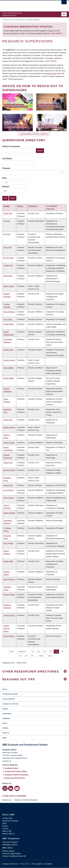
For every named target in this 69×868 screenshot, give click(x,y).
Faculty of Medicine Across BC (14, 856)
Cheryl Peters (9, 498)
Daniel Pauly (8, 350)
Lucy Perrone (9, 490)
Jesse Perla (8, 463)
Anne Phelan (8, 543)
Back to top (8, 800)
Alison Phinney (9, 579)
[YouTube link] (17, 788)
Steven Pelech (9, 443)
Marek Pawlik (9, 378)
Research (34, 800)
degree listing (51, 73)
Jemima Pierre (9, 615)
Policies (5, 728)
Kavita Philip (8, 561)
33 (21, 656)
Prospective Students (19, 20)
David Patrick (9, 324)
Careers (5, 828)
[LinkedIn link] (11, 788)
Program (6, 168)
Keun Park (7, 247)
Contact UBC (7, 818)
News (5, 823)
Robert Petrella (9, 513)
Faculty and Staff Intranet (15, 778)
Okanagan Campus (10, 845)
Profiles (26, 800)
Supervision (7, 714)
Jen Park (7, 234)
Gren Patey (8, 319)
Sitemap (18, 800)
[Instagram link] (5, 788)
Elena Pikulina (9, 636)
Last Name (7, 158)
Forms (5, 723)
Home (5, 689)
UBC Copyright (36, 864)
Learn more (50, 61)
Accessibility (48, 864)
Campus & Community (11, 704)
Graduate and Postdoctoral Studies (34, 745)
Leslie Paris (8, 213)
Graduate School (7, 20)
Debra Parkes (9, 286)
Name (7, 206)
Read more (56, 33)
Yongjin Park (8, 265)
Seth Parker (8, 276)
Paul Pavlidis (8, 368)
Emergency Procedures (10, 864)
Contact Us (7, 761)
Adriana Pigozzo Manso (6, 628)
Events (5, 826)
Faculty (33, 206)
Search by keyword (11, 146)
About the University (10, 821)
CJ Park (6, 221)
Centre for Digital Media (12, 853)
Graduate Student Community (17, 775)
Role (4, 178)
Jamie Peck (8, 420)
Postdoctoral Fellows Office (16, 771)
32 (63, 651)
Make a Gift (7, 831)
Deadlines (6, 718)
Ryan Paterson (9, 312)
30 (51, 651)
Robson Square (8, 851)
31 (57, 651)
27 (34, 651)
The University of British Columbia (25, 5)
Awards (5, 709)
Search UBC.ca (8, 834)
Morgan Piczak (9, 594)
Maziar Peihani (9, 427)
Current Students (9, 699)
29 (45, 651)
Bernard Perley (9, 470)
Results (6, 187)
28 (39, 651)
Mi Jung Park (9, 258)
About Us (6, 733)
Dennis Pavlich (9, 360)
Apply (5, 738)
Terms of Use (25, 864)
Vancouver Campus (10, 842)
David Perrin (8, 485)
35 (33, 656)
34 (27, 656)
